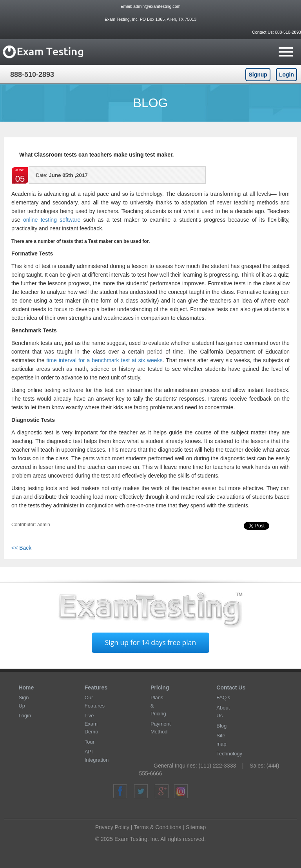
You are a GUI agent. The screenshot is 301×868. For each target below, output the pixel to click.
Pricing (160, 687)
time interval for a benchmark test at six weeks (104, 360)
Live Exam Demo (92, 724)
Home (26, 687)
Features (96, 687)
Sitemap (196, 827)
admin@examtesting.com (157, 6)
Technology (229, 754)
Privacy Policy (112, 827)
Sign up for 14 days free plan (150, 642)
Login (286, 75)
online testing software (52, 220)
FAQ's (223, 697)
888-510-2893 (287, 32)
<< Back (21, 548)
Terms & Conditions (157, 827)
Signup (258, 75)
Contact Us (231, 687)
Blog (221, 726)
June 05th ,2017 (62, 178)
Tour (90, 742)
